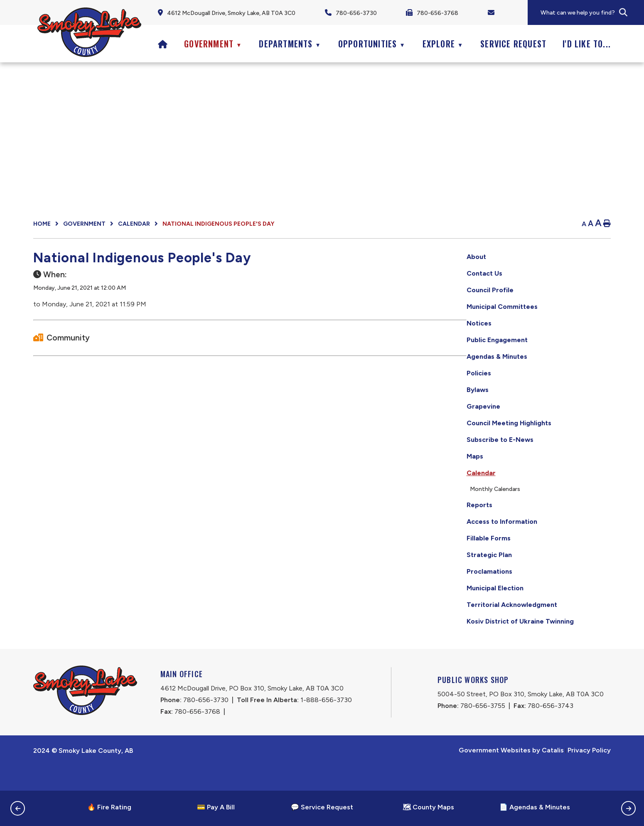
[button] (623, 12)
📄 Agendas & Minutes (535, 807)
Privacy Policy (589, 775)
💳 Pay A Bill (216, 807)
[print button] (607, 224)
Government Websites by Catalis (511, 775)
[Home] (163, 44)
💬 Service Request (322, 807)
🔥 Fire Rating (109, 807)
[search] (592, 13)
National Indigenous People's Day (218, 224)
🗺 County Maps (428, 807)
